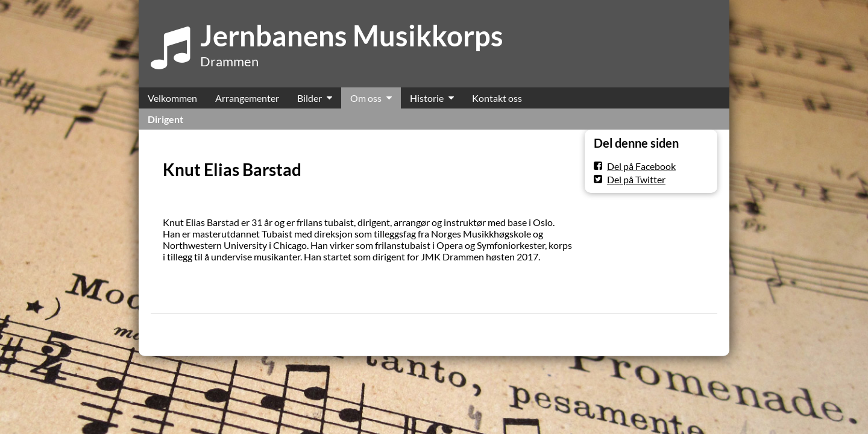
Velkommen (172, 98)
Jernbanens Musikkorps (352, 36)
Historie (427, 98)
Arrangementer (247, 98)
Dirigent (165, 119)
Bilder (310, 98)
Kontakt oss (497, 98)
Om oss (366, 98)
